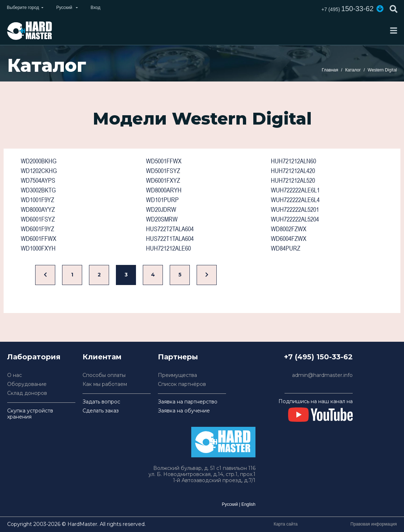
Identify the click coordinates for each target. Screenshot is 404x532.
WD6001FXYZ (163, 180)
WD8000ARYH (164, 190)
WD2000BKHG (39, 161)
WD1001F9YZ (37, 200)
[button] (380, 9)
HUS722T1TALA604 (170, 239)
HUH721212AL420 (293, 171)
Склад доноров (27, 393)
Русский (230, 504)
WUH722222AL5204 (295, 219)
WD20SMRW (162, 219)
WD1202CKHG (39, 171)
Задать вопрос (101, 402)
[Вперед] (207, 275)
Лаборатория (34, 357)
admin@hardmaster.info (322, 375)
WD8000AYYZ (38, 209)
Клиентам (102, 357)
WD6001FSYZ (38, 219)
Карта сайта (286, 524)
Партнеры (178, 357)
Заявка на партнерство (188, 402)
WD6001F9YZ (37, 229)
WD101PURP (162, 200)
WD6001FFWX (39, 239)
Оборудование (27, 384)
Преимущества (177, 375)
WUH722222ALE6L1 (295, 190)
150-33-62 (347, 9)
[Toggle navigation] (394, 31)
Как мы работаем (105, 384)
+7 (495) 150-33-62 (318, 357)
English (248, 504)
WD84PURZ (286, 248)
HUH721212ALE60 (168, 248)
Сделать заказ (101, 411)
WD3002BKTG (38, 190)
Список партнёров (182, 384)
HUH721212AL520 (293, 180)
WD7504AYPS (38, 180)
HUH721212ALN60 (293, 161)
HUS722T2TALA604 (170, 229)
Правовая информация (374, 524)
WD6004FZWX (289, 239)
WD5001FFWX (164, 161)
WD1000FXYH (38, 248)
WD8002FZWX (289, 229)
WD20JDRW (161, 209)
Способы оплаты (104, 375)
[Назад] (45, 275)
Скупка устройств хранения (30, 414)
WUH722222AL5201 (295, 209)
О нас (15, 375)
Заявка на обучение (184, 411)
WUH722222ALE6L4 (295, 200)
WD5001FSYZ (163, 171)
